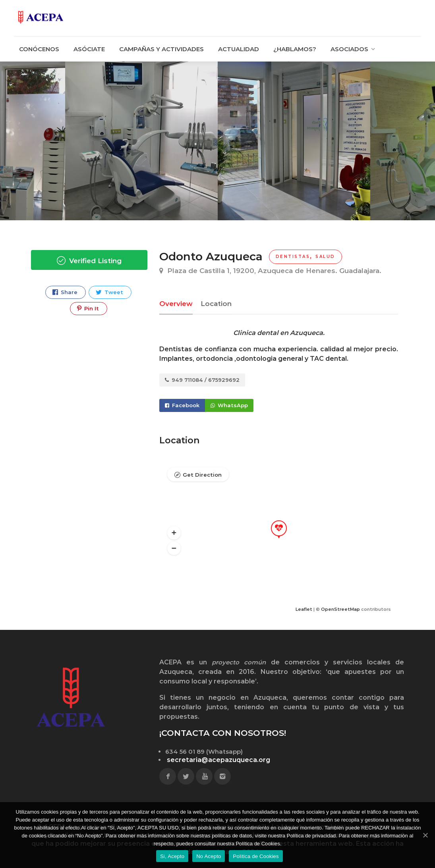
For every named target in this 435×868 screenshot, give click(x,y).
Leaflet (304, 609)
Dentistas (293, 257)
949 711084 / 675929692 (202, 380)
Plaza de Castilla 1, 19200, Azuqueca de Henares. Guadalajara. (270, 271)
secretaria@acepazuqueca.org (218, 760)
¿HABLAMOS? (295, 49)
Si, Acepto (172, 856)
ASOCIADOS (349, 49)
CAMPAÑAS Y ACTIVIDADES (161, 49)
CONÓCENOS (39, 49)
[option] (294, 141)
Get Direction (202, 475)
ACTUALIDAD (239, 49)
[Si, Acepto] (425, 835)
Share (65, 292)
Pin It (88, 309)
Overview (176, 304)
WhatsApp (229, 405)
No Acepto (209, 856)
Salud (325, 257)
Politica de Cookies (256, 856)
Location (216, 304)
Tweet (109, 292)
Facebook (182, 405)
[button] (174, 533)
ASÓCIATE (89, 49)
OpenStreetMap (340, 609)
